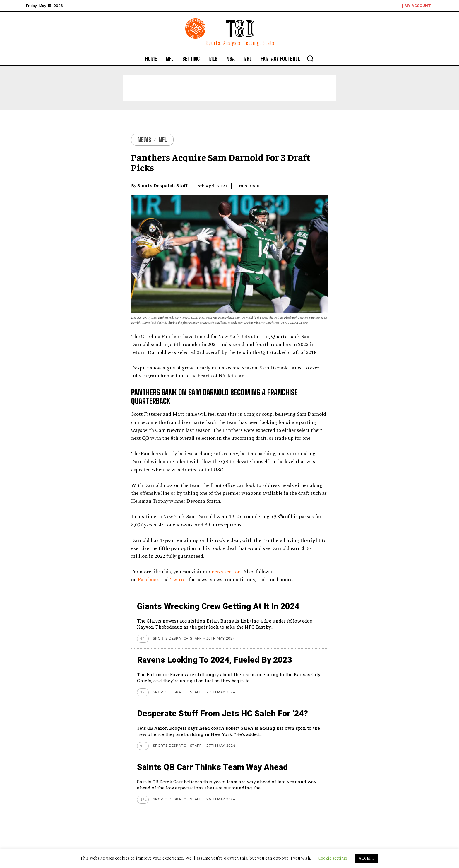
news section (226, 572)
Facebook (149, 580)
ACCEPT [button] (366, 858)
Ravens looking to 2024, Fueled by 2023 (215, 660)
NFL (163, 140)
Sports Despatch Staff (162, 186)
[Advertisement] (229, 88)
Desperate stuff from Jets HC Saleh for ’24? (222, 713)
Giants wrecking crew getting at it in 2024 (218, 606)
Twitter (179, 580)
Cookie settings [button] (333, 858)
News (144, 140)
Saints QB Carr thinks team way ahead (213, 767)
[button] (310, 58)
